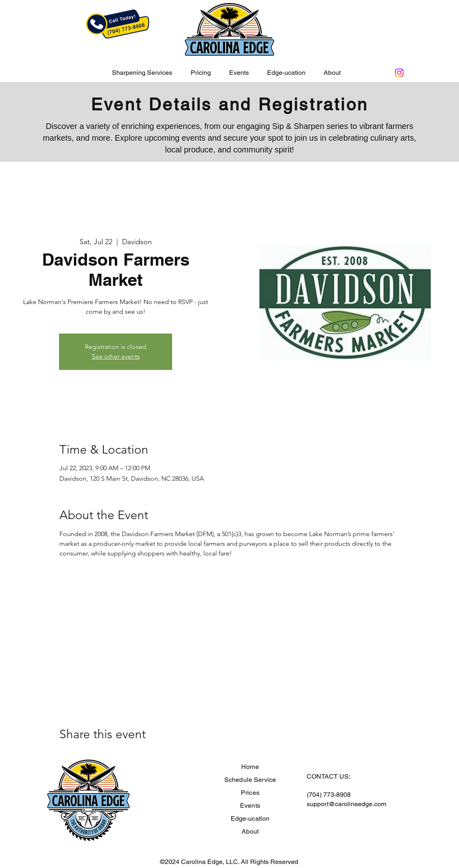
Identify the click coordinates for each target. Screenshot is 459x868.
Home (250, 767)
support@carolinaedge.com (346, 804)
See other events (116, 356)
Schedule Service (250, 780)
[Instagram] (399, 73)
